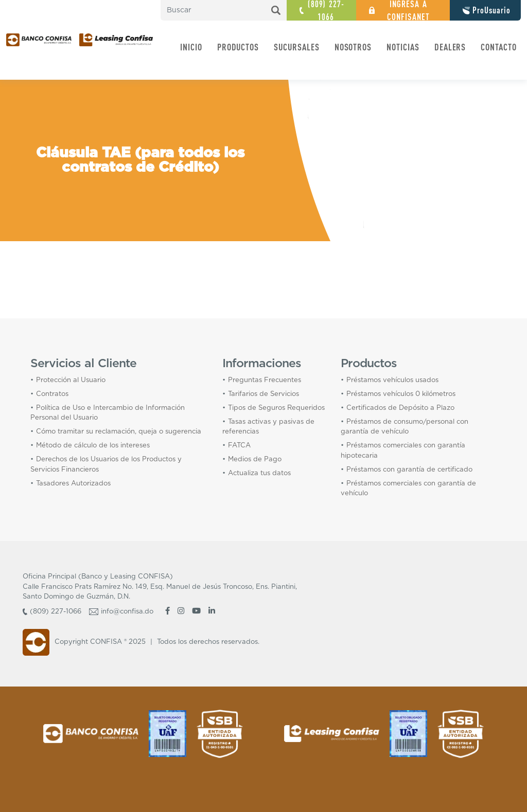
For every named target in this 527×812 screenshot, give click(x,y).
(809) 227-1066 (56, 612)
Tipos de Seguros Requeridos (276, 408)
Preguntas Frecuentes (265, 380)
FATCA (239, 446)
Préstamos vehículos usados (392, 380)
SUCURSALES (297, 47)
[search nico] (224, 10)
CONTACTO (499, 47)
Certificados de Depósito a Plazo (400, 408)
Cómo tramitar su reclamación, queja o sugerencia (119, 432)
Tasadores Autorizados (73, 484)
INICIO (191, 47)
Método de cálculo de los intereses (93, 446)
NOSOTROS (353, 47)
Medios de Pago (255, 459)
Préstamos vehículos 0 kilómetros (401, 394)
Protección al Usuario (71, 380)
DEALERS (450, 47)
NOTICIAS (403, 47)
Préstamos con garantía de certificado (409, 470)
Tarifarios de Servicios (263, 394)
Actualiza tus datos (259, 473)
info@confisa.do (127, 612)
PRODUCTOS (238, 47)
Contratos (52, 394)
